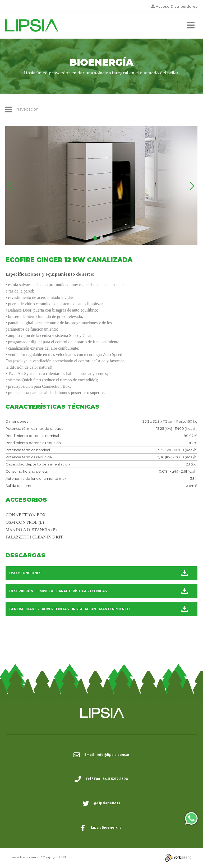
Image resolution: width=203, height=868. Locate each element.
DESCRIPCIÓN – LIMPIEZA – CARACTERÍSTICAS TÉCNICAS (58, 591)
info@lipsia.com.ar (113, 755)
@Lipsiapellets (107, 803)
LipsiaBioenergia (106, 827)
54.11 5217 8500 (116, 779)
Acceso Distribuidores (177, 6)
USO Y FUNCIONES (25, 573)
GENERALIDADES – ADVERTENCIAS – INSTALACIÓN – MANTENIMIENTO (70, 609)
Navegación (22, 109)
